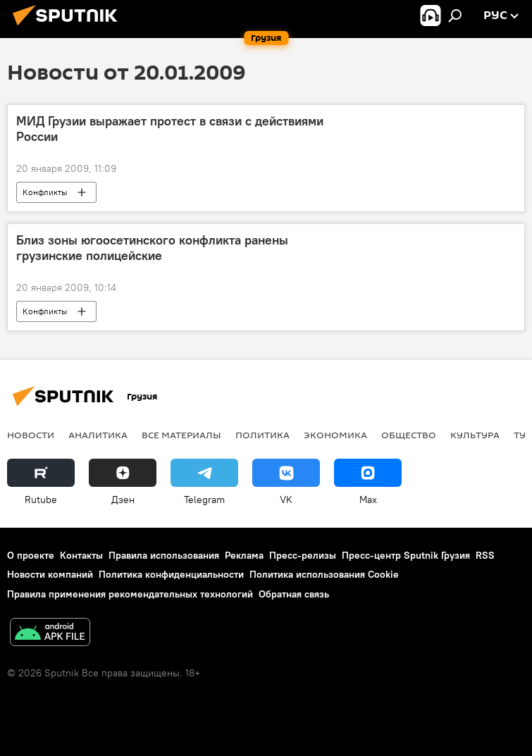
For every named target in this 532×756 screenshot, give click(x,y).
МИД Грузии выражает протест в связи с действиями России (170, 129)
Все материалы (181, 435)
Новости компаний (50, 574)
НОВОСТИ (31, 435)
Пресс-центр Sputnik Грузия (406, 555)
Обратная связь (294, 594)
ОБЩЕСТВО (409, 435)
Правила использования (164, 555)
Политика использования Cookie (324, 574)
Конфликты (45, 192)
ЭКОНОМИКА (335, 435)
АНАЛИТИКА (98, 435)
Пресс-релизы (303, 555)
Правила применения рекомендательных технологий (130, 594)
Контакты (81, 555)
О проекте (31, 555)
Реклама (244, 555)
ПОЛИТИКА (262, 435)
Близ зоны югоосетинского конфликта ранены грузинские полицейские (152, 248)
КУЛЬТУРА (475, 435)
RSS (485, 555)
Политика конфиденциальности (171, 574)
